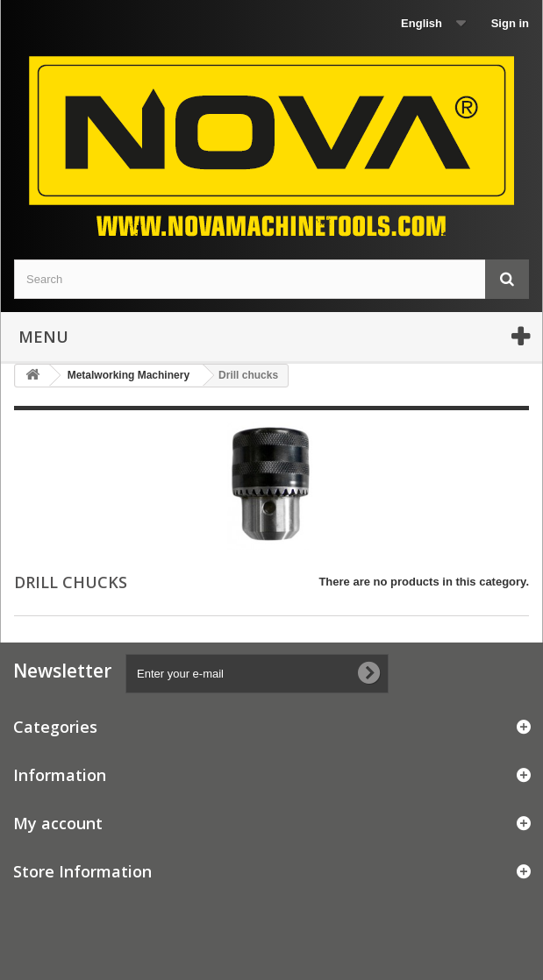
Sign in (510, 23)
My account (58, 823)
